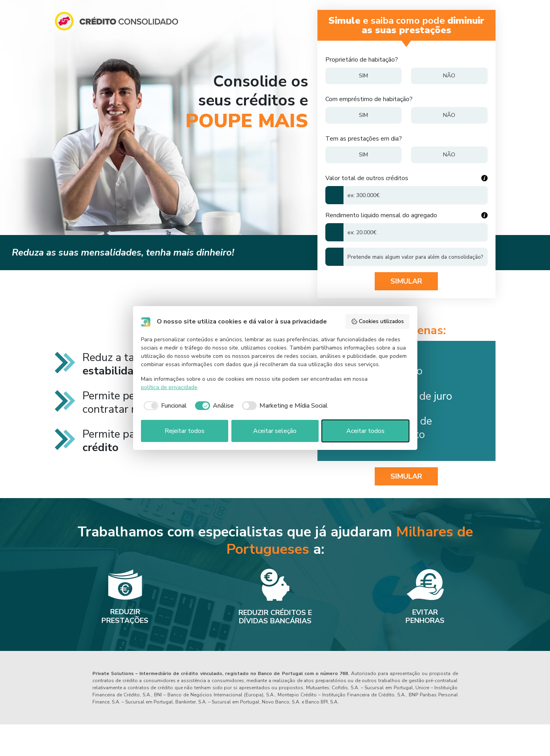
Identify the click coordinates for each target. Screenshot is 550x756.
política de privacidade (169, 387)
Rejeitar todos (185, 431)
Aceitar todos (365, 431)
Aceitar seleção (275, 431)
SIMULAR (406, 476)
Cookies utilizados (377, 321)
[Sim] (364, 76)
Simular (406, 281)
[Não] (449, 76)
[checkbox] (164, 406)
